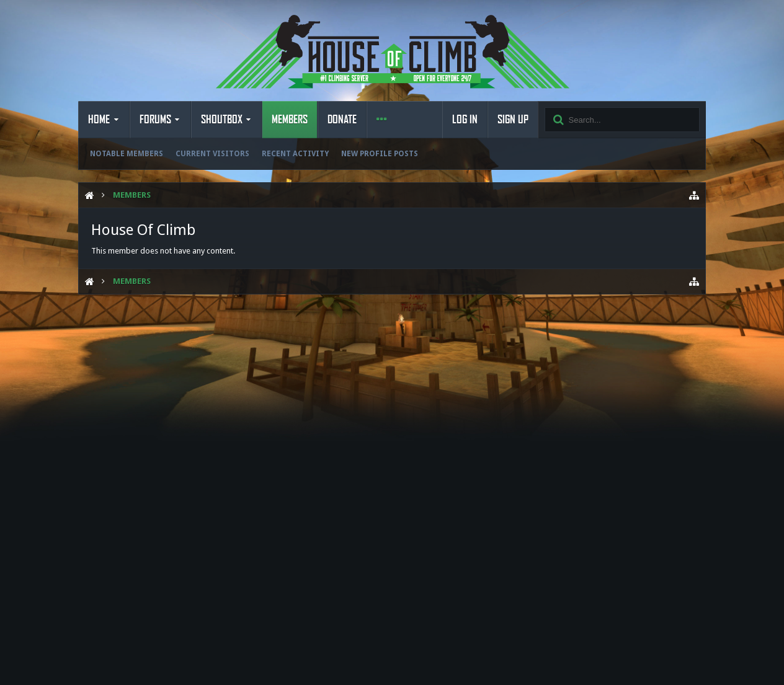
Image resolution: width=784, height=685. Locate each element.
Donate (342, 120)
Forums (155, 120)
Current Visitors (212, 154)
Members (290, 120)
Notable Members (127, 154)
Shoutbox (222, 120)
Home (99, 120)
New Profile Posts (380, 154)
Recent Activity (295, 154)
